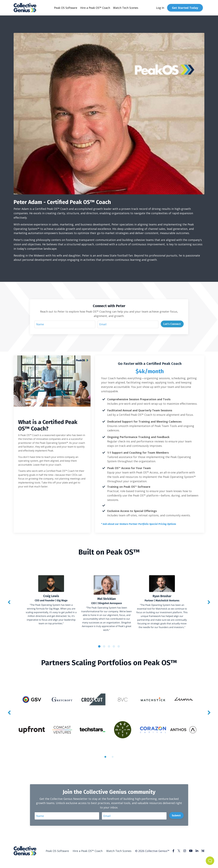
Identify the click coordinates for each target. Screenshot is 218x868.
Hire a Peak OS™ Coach (95, 8)
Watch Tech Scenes (126, 8)
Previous (9, 602)
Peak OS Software (66, 8)
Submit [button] (176, 815)
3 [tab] (109, 646)
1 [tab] (99, 646)
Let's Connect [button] (172, 324)
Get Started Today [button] (185, 8)
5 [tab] (119, 646)
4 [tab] (114, 646)
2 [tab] (104, 646)
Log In (160, 8)
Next (209, 602)
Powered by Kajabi (195, 860)
